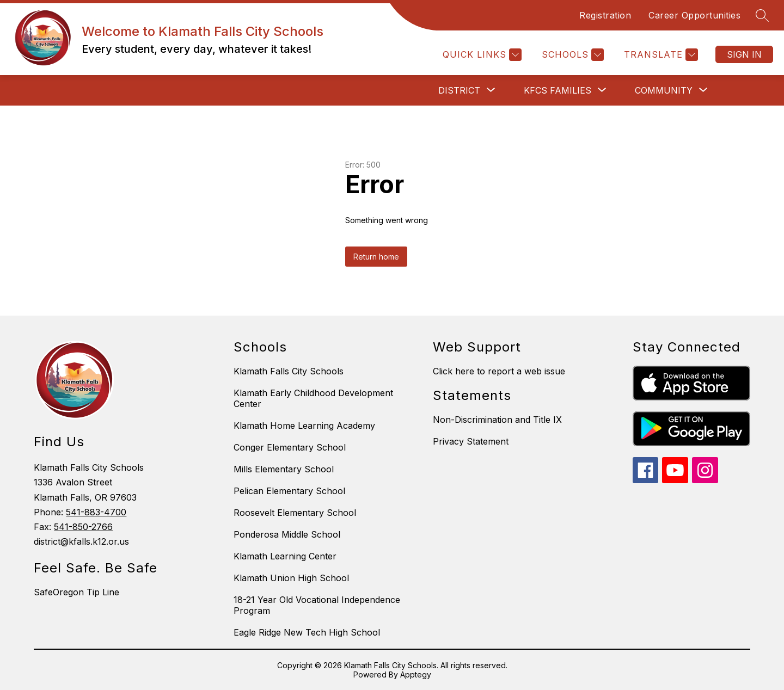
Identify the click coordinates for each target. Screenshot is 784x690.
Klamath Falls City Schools (289, 371)
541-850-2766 (83, 527)
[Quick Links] (481, 55)
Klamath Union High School (291, 578)
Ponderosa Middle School (287, 534)
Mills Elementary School (284, 469)
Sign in (744, 54)
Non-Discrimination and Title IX (497, 420)
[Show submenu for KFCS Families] (558, 90)
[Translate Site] (660, 55)
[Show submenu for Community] (664, 90)
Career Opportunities (694, 15)
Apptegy (416, 674)
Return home (376, 257)
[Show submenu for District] (459, 90)
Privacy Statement (471, 441)
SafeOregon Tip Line (76, 592)
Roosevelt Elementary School (295, 513)
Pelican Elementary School (289, 491)
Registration (605, 15)
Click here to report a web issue (499, 371)
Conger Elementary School (290, 447)
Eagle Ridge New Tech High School (307, 632)
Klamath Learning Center (285, 556)
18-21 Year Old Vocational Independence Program (317, 605)
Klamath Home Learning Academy (304, 426)
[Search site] (762, 15)
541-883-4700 (96, 512)
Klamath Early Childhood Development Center (313, 398)
